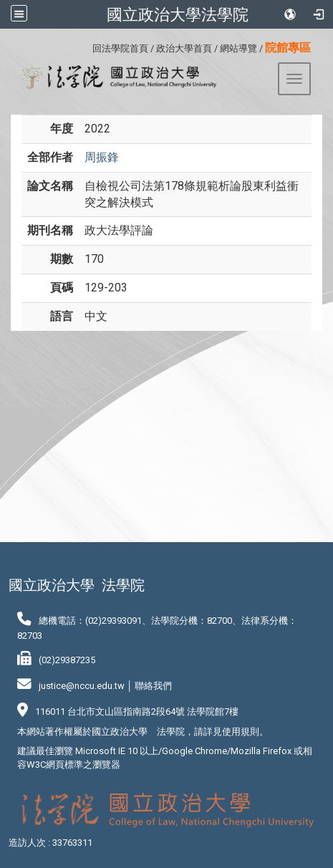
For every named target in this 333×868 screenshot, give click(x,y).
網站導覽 (238, 48)
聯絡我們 (153, 686)
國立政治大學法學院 (178, 14)
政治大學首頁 (184, 48)
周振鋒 (102, 157)
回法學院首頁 (120, 48)
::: (87, 46)
